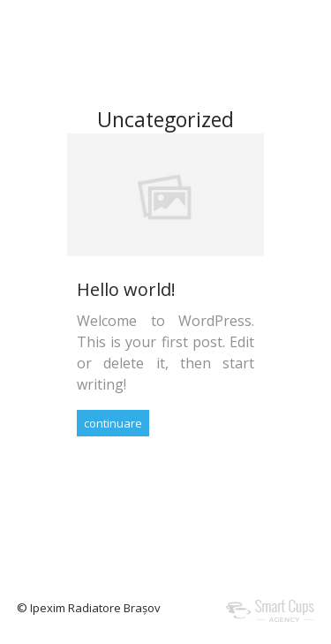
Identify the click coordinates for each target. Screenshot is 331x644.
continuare (113, 423)
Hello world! (126, 289)
